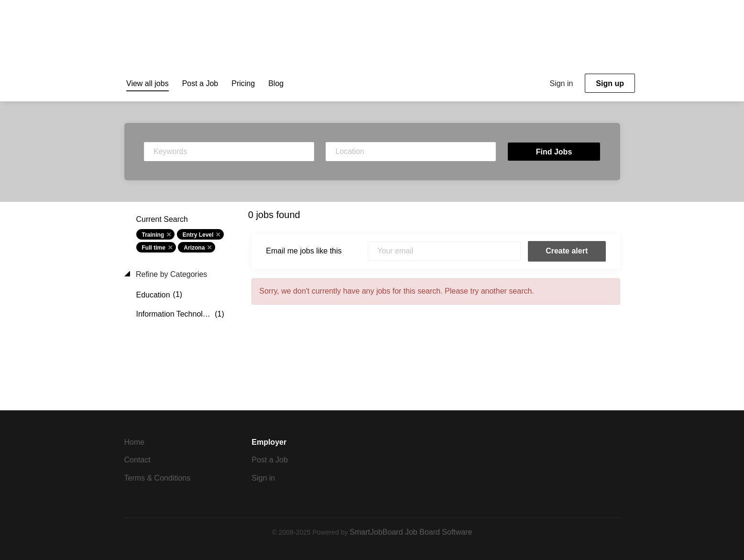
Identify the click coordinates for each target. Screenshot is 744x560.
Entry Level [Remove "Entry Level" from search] (198, 235)
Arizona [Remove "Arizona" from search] (194, 248)
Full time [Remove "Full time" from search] (154, 248)
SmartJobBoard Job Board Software (411, 532)
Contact (137, 460)
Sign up (610, 83)
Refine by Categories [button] (171, 274)
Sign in (561, 83)
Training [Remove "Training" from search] (153, 235)
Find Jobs (554, 152)
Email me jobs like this (304, 251)
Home (135, 442)
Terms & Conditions (158, 478)
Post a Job (270, 460)
